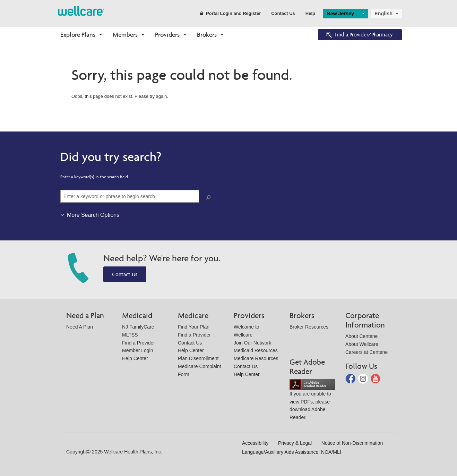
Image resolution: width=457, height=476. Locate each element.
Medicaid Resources (256, 350)
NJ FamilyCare (138, 327)
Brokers (207, 35)
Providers (167, 35)
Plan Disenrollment (198, 358)
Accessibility (255, 443)
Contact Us (283, 13)
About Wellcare (362, 344)
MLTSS (130, 335)
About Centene (361, 336)
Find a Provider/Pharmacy (359, 35)
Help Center (135, 358)
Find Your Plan (194, 327)
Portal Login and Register (230, 13)
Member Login (138, 350)
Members (125, 35)
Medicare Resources (256, 358)
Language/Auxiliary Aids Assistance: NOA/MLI (292, 452)
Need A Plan (80, 327)
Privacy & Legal (295, 443)
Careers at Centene (367, 352)
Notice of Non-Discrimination (352, 443)
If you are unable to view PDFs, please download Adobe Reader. (312, 401)
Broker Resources (309, 327)
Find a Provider (139, 343)
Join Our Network (252, 343)
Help (310, 13)
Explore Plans (78, 35)
